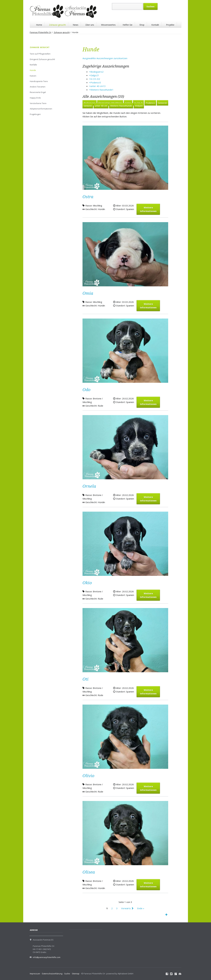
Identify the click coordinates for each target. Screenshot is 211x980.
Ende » (141, 908)
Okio (87, 583)
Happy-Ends (35, 98)
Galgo (128, 103)
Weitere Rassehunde (121, 106)
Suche (67, 974)
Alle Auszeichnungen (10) (103, 97)
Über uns (90, 25)
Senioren (162, 103)
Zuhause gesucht (57, 25)
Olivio (88, 776)
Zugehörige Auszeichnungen (106, 66)
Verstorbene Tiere (38, 103)
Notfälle (33, 65)
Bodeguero (90, 103)
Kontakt (155, 25)
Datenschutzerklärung (52, 974)
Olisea (89, 872)
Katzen (33, 76)
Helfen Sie (128, 25)
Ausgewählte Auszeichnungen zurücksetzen (105, 58)
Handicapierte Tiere (39, 81)
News (76, 25)
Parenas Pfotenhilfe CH (41, 32)
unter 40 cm (101, 106)
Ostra (88, 197)
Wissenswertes (108, 25)
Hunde (33, 70)
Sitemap (76, 974)
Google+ (176, 974)
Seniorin (88, 106)
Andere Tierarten (38, 87)
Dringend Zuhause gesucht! (42, 59)
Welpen (139, 106)
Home (39, 25)
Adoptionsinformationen (41, 109)
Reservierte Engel (38, 92)
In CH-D (138, 103)
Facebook (167, 974)
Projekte (170, 25)
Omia (88, 293)
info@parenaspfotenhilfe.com (47, 957)
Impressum (35, 974)
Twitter (171, 974)
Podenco (150, 103)
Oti (86, 679)
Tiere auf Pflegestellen (40, 54)
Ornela (89, 486)
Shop (142, 25)
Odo (86, 390)
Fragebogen (35, 114)
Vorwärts (126, 908)
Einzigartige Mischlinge (110, 103)
